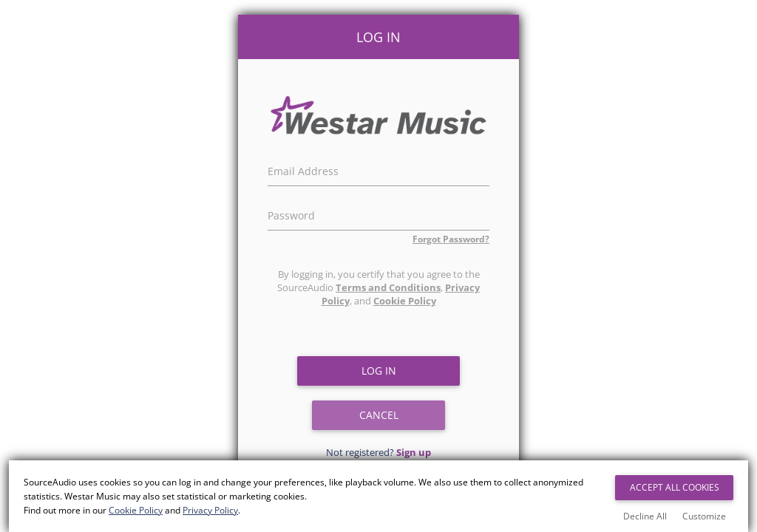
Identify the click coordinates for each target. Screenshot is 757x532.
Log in (379, 371)
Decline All (645, 516)
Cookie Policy (405, 301)
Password (291, 214)
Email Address (303, 169)
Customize (704, 516)
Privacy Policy (210, 510)
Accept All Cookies (675, 487)
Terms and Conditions (388, 287)
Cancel (379, 415)
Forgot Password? (451, 239)
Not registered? (378, 452)
